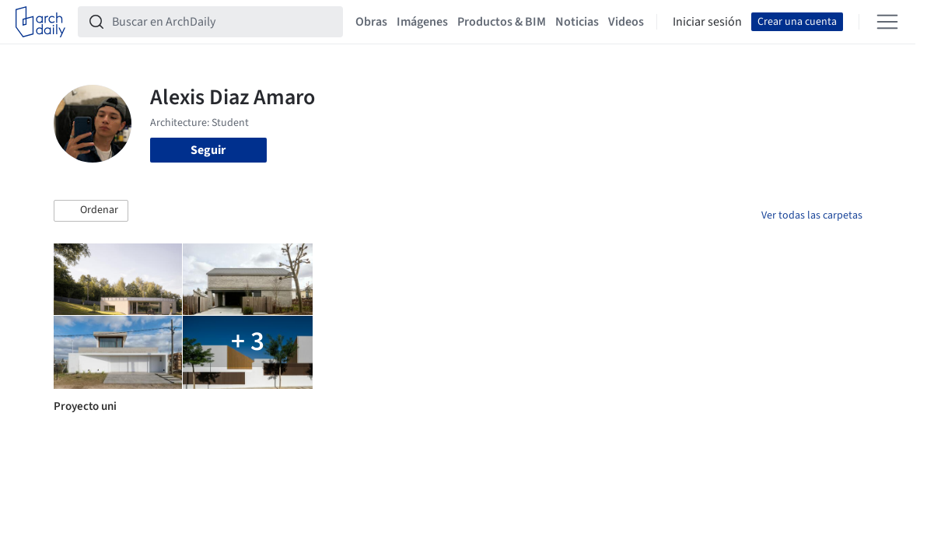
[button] (91, 211)
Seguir (208, 150)
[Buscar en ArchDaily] (223, 22)
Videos (626, 22)
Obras (371, 22)
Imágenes (422, 22)
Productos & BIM (502, 22)
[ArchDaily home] (40, 22)
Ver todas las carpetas (812, 215)
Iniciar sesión (707, 22)
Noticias (577, 22)
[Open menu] (887, 22)
